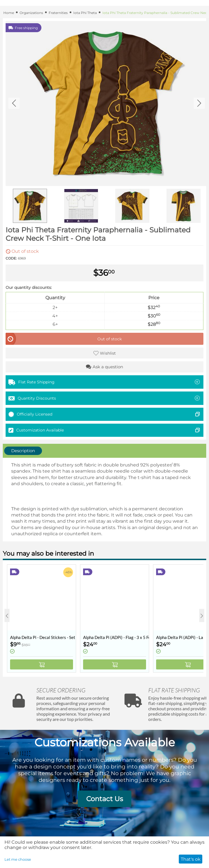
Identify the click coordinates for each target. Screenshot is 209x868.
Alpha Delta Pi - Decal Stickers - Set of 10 (43, 637)
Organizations (31, 13)
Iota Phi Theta (85, 13)
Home (9, 13)
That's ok (191, 859)
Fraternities (58, 13)
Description (23, 451)
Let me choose (18, 859)
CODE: (11, 258)
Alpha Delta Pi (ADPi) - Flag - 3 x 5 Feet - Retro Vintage (116, 637)
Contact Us (105, 799)
